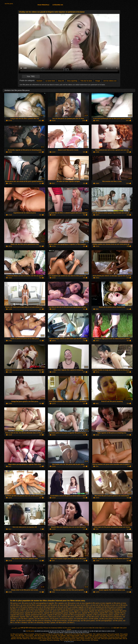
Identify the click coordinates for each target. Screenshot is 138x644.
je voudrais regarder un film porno (82, 607)
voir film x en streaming (36, 623)
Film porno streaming (53, 640)
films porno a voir (74, 603)
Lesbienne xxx (41, 637)
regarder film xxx (120, 613)
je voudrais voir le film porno (45, 609)
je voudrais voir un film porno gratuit (109, 609)
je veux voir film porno (50, 605)
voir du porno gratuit (66, 619)
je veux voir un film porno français (22, 607)
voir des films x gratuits (26, 619)
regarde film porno (67, 611)
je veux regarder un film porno (111, 603)
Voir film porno (9, 4)
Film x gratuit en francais (100, 634)
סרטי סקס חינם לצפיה (82, 628)
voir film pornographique (104, 621)
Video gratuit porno (70, 639)
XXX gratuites (62, 636)
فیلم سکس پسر (16, 628)
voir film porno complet (24, 621)
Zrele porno (38, 634)
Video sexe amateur (65, 637)
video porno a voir (54, 617)
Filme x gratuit (84, 636)
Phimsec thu (47, 628)
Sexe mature (26, 637)
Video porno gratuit (36, 639)
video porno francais (75, 640)
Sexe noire (97, 639)
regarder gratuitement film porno (35, 615)
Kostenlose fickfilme (57, 628)
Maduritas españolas (37, 628)
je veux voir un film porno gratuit (44, 607)
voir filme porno (61, 623)
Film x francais (64, 640)
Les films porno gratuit (17, 634)
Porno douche (69, 634)
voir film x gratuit (50, 623)
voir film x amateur (21, 623)
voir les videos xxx (110, 81)
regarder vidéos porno (40, 617)
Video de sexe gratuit (52, 637)
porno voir (49, 611)
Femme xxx (33, 637)
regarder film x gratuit (106, 613)
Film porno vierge (59, 634)
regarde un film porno (81, 611)
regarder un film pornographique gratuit (100, 615)
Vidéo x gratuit (80, 639)
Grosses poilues (47, 639)
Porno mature (120, 636)
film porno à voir (27, 603)
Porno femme (77, 634)
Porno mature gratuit (58, 639)
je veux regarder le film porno (90, 603)
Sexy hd (61, 81)
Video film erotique (39, 636)
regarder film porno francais (34, 613)
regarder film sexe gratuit (90, 613)
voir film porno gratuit (88, 621)
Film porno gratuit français (100, 637)
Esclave (40, 81)
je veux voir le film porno (66, 605)
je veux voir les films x (82, 605)
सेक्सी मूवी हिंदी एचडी (26, 628)
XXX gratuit (88, 637)
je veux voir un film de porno (100, 605)
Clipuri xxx (102, 628)
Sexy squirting (72, 81)
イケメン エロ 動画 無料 (112, 628)
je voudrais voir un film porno (86, 609)
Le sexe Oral (50, 81)
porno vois (56, 611)
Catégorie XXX (58, 5)
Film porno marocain (114, 637)
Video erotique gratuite (73, 636)
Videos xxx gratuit (87, 634)
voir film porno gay (74, 621)
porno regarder (39, 611)
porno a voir (30, 611)
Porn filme (19, 639)
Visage (98, 81)
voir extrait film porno (81, 619)
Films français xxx (47, 634)
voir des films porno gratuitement (111, 617)
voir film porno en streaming (41, 621)
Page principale (43, 5)
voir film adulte (93, 619)
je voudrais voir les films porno (65, 609)
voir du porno (54, 619)
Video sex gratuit (94, 636)
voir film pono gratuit (106, 619)
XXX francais (94, 640)
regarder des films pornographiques (101, 611)
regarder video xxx (26, 617)
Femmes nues (89, 639)
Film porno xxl (111, 636)
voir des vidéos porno (42, 619)
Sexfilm (73, 628)
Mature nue (26, 639)
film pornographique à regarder (44, 603)
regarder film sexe (75, 613)
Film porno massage (51, 636)
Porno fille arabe (20, 636)
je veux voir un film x (63, 607)
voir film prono (117, 621)
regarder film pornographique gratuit (56, 613)
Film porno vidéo (117, 639)
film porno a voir (16, 603)
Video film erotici (94, 628)
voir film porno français (59, 621)
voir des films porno (92, 617)
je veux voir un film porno (119, 605)
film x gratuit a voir (61, 603)
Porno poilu (103, 636)
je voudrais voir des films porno (104, 607)
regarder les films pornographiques (74, 615)
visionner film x (80, 617)
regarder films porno (17, 615)
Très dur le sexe (86, 81)
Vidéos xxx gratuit (29, 634)
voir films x (71, 623)
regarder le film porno (54, 615)
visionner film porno (68, 617)
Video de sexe (86, 640)
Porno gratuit (29, 636)
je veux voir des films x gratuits (31, 605)
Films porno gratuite (114, 634)
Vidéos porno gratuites (78, 637)
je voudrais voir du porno (27, 609)
